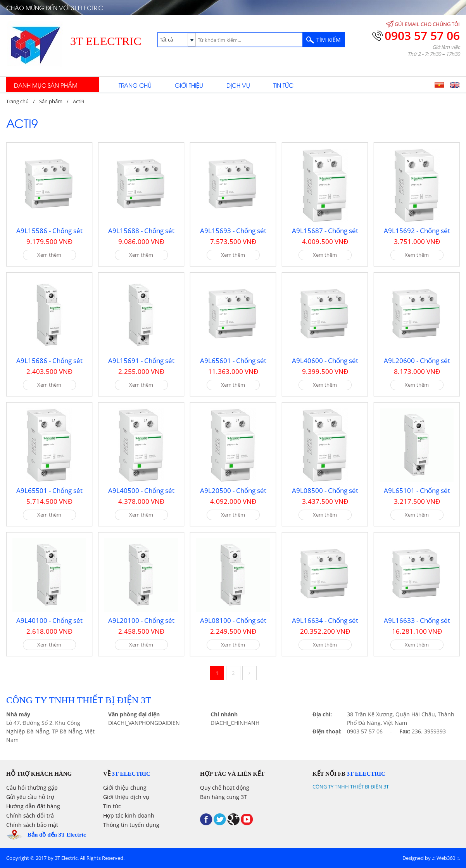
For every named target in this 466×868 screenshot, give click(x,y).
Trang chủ (135, 85)
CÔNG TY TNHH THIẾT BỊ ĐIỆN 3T (351, 787)
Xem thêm (49, 255)
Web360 (446, 858)
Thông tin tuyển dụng (131, 825)
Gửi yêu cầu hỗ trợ (30, 797)
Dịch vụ (238, 85)
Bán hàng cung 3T (224, 797)
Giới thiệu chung (125, 788)
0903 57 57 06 (422, 35)
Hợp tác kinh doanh (129, 815)
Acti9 (79, 101)
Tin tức (283, 85)
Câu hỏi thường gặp (32, 788)
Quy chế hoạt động (225, 788)
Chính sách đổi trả (30, 815)
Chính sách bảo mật (32, 825)
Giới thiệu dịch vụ (126, 797)
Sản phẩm (51, 101)
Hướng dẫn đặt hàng (33, 806)
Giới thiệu (189, 85)
